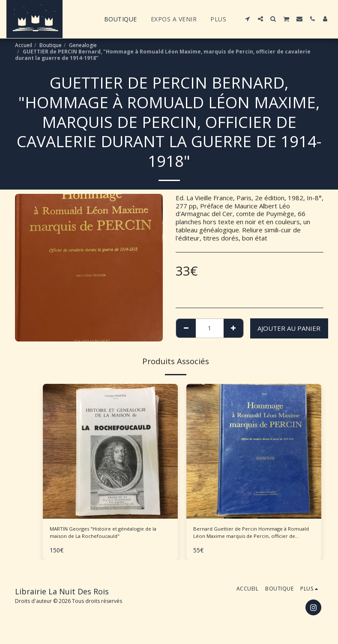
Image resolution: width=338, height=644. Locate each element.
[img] (110, 451)
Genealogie (83, 45)
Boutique (51, 45)
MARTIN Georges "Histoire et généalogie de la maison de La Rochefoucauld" (94, 535)
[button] (248, 19)
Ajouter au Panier (289, 328)
